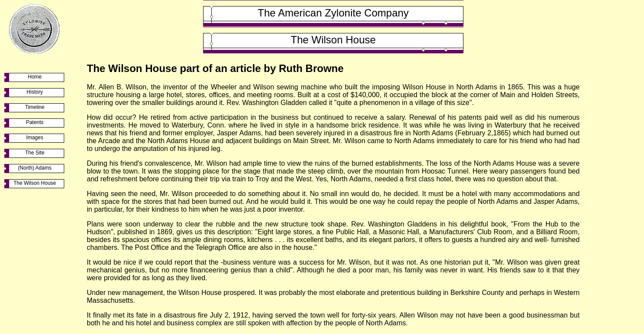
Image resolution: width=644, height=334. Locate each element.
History (34, 92)
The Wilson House (35, 183)
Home (35, 77)
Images (34, 138)
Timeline (35, 107)
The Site (35, 153)
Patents (35, 122)
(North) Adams (34, 168)
